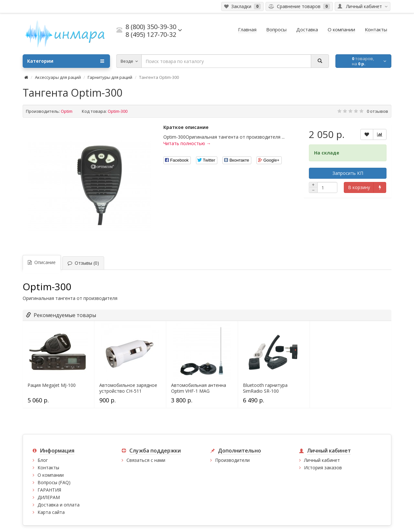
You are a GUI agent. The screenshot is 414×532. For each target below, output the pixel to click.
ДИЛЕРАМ (49, 497)
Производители (232, 460)
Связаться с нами (146, 460)
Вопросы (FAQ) (54, 482)
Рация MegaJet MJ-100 (52, 385)
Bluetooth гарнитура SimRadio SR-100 (265, 388)
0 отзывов (377, 111)
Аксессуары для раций (58, 77)
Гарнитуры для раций (110, 77)
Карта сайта (51, 512)
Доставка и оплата (59, 505)
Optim (67, 111)
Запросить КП (348, 173)
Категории (66, 61)
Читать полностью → (187, 143)
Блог (43, 460)
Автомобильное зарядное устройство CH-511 (128, 388)
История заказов (323, 468)
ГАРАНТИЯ (49, 490)
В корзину (359, 187)
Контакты (48, 468)
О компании (51, 475)
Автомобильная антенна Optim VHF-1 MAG (199, 388)
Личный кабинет (322, 460)
